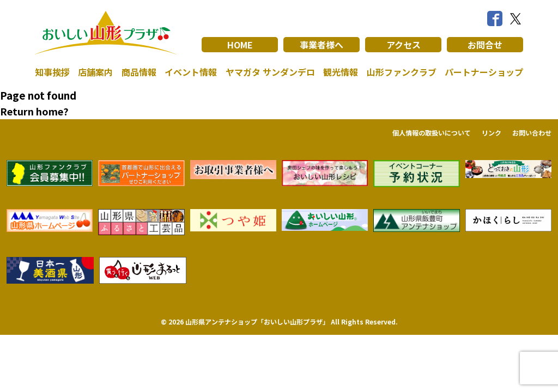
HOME (240, 45)
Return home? (34, 111)
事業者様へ (322, 45)
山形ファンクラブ (402, 72)
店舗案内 (95, 72)
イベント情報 (191, 72)
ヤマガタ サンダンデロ (270, 72)
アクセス (404, 45)
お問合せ (485, 45)
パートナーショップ (484, 72)
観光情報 (341, 72)
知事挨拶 (52, 72)
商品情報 (139, 72)
